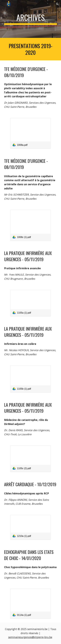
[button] (4, 4)
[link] (30, 133)
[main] (30, 19)
